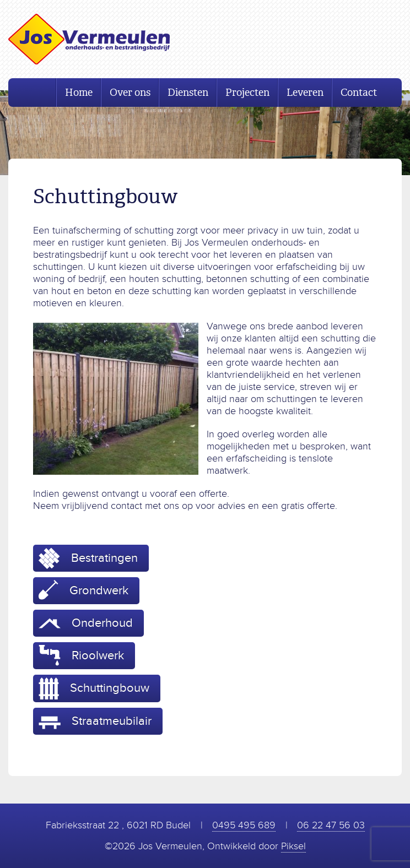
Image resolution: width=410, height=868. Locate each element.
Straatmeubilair (95, 721)
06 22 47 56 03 (331, 825)
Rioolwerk (81, 655)
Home (79, 93)
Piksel (293, 846)
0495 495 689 (244, 825)
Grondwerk (83, 590)
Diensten (188, 93)
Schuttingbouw (94, 688)
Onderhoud (86, 623)
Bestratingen (88, 558)
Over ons (130, 93)
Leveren (305, 93)
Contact (359, 93)
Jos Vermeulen (89, 39)
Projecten (247, 93)
